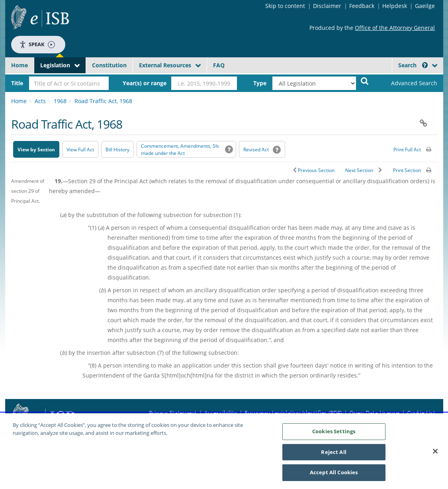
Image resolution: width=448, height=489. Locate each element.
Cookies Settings (334, 431)
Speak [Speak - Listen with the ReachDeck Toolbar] (37, 44)
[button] (425, 65)
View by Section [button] (36, 150)
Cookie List (421, 413)
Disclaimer (327, 6)
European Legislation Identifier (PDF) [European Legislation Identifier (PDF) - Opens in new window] (293, 413)
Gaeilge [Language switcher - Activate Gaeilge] (425, 6)
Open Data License (374, 413)
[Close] (435, 451)
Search (413, 65)
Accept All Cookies (334, 472)
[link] (407, 83)
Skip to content (285, 6)
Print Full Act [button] (407, 150)
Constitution (109, 65)
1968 (60, 101)
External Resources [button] (165, 65)
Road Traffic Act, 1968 (103, 101)
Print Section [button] (407, 170)
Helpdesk (395, 6)
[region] (224, 451)
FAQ (219, 65)
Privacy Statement (173, 413)
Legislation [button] (55, 65)
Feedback (362, 6)
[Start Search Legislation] (365, 81)
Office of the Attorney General (395, 28)
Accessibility (221, 413)
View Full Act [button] (80, 150)
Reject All (334, 452)
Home (20, 65)
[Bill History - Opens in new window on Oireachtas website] (117, 149)
